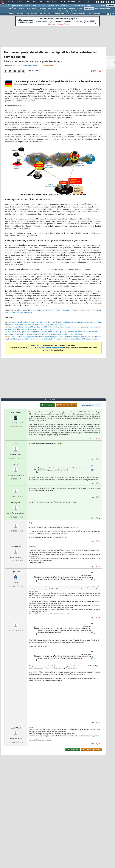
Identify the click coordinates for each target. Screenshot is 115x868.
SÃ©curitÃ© (89, 8)
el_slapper (16, 503)
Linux (28, 8)
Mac (55, 8)
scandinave (16, 412)
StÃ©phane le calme (31, 66)
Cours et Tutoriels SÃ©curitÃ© (75, 14)
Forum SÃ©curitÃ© (31, 14)
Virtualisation (42, 11)
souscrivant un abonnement (51, 348)
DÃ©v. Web (65, 5)
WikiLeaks (47, 310)
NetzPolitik (17, 310)
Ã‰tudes (71, 2)
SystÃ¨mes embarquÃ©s (103, 8)
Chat (42, 2)
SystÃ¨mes (110, 5)
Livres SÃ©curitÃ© (58, 14)
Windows (21, 8)
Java (57, 5)
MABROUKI (16, 546)
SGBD (89, 5)
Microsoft (51, 5)
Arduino (35, 8)
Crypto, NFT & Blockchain (74, 11)
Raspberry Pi (62, 8)
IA (39, 5)
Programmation (80, 5)
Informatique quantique (56, 11)
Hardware (43, 8)
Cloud (35, 5)
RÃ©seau (72, 8)
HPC (50, 8)
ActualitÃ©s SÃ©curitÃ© (15, 14)
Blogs (35, 2)
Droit (80, 2)
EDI (72, 5)
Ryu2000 (16, 572)
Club (87, 2)
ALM (44, 5)
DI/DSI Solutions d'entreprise (21, 5)
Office (95, 5)
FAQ (29, 2)
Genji (16, 465)
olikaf (16, 444)
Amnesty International (32, 310)
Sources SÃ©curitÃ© (93, 14)
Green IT (80, 8)
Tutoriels (20, 2)
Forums (11, 2)
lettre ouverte (26, 313)
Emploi (62, 2)
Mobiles (102, 5)
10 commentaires (47, 66)
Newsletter (52, 2)
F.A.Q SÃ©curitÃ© (45, 14)
